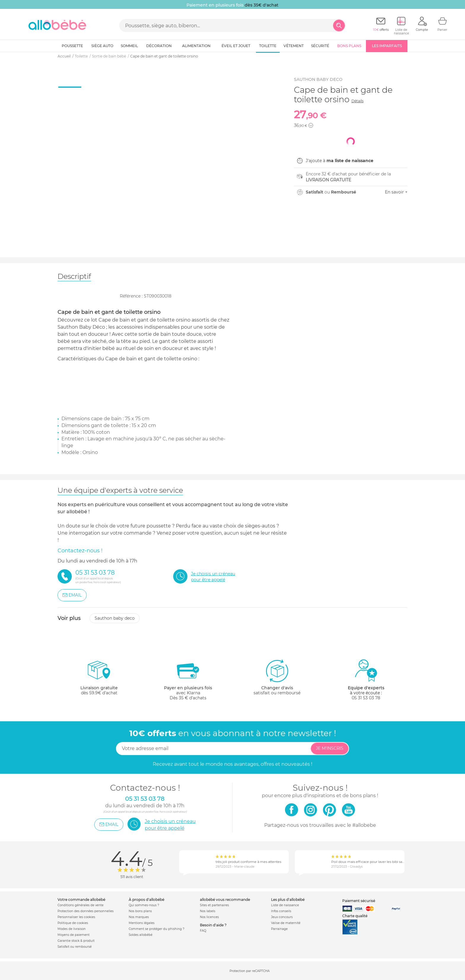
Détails (357, 101)
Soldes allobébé (141, 935)
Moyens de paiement (74, 935)
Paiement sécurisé (359, 901)
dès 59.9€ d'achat (99, 680)
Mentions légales (142, 923)
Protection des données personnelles (86, 911)
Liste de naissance (285, 905)
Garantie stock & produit (76, 941)
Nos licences (209, 917)
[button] (311, 125)
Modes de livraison (72, 929)
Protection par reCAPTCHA (250, 971)
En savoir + (396, 192)
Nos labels (208, 911)
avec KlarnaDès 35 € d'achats (188, 680)
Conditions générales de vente (81, 905)
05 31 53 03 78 (366, 698)
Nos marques (139, 917)
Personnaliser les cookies (76, 917)
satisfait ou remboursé (277, 677)
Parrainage (279, 929)
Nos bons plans (140, 911)
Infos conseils (281, 911)
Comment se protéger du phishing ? (157, 929)
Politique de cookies (73, 923)
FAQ (203, 931)
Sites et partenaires (214, 905)
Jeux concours (282, 917)
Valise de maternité (286, 923)
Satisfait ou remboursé (75, 947)
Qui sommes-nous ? (144, 905)
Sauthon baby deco (115, 618)
